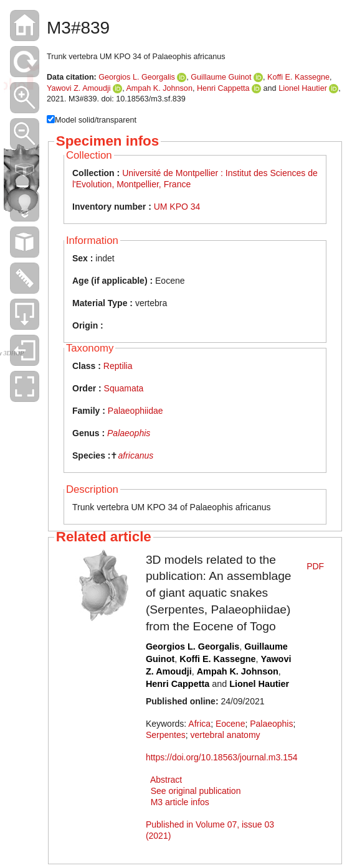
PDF (315, 566)
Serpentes (166, 735)
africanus (135, 455)
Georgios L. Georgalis (137, 77)
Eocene (230, 724)
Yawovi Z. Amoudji (79, 88)
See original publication (196, 791)
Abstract (166, 780)
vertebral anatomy (225, 735)
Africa (199, 724)
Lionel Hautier (303, 88)
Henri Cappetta (223, 88)
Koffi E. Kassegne (298, 77)
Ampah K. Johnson (159, 88)
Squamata (124, 388)
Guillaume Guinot (221, 77)
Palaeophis (129, 433)
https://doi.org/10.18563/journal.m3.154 (222, 757)
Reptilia (118, 366)
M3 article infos (180, 802)
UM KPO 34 (177, 207)
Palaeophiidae (135, 411)
